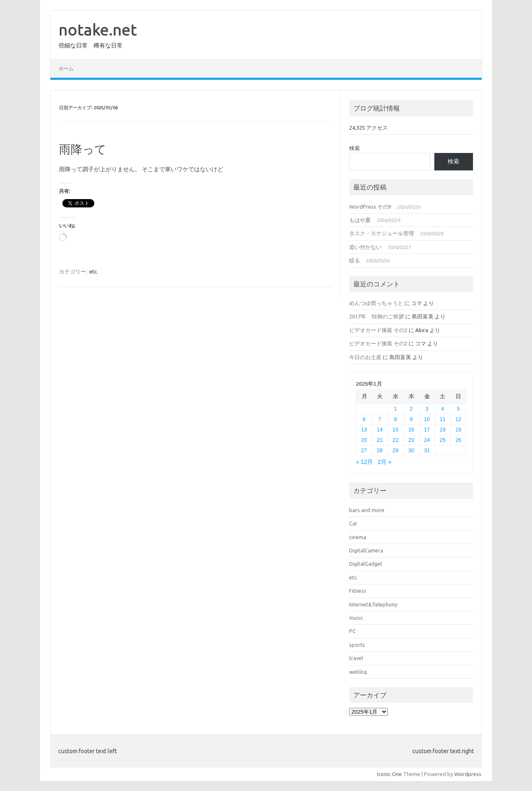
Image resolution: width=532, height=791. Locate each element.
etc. (94, 271)
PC (352, 631)
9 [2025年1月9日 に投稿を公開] (411, 419)
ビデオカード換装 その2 (378, 330)
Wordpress (468, 774)
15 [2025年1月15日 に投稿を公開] (395, 430)
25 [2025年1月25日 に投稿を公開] (443, 440)
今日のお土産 (365, 357)
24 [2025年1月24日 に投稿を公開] (427, 440)
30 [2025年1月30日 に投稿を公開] (411, 450)
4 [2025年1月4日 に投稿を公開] (442, 409)
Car (353, 523)
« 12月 (364, 462)
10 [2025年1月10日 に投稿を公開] (427, 419)
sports (357, 645)
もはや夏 (360, 220)
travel (356, 658)
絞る (355, 260)
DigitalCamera (366, 550)
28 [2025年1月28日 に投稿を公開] (380, 450)
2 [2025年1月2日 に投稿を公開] (411, 409)
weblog (358, 672)
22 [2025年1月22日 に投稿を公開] (395, 440)
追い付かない (365, 247)
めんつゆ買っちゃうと (376, 303)
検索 (355, 148)
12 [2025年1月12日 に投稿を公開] (458, 419)
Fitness (358, 591)
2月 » (385, 462)
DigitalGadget (366, 564)
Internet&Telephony (373, 604)
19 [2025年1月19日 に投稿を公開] (458, 430)
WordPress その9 (370, 207)
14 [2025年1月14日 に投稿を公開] (380, 430)
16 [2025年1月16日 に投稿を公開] (411, 430)
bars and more (367, 510)
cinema (358, 537)
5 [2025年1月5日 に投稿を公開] (458, 409)
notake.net (98, 30)
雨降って (83, 149)
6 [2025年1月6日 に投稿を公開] (364, 419)
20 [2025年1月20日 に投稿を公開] (364, 440)
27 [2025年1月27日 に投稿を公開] (364, 450)
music (356, 618)
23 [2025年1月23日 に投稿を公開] (411, 440)
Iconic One (389, 774)
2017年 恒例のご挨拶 (377, 316)
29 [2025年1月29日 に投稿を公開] (395, 450)
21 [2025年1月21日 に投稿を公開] (380, 440)
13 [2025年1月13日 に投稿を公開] (364, 430)
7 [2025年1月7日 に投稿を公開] (380, 419)
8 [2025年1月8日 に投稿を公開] (395, 419)
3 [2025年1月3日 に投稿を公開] (427, 409)
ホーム (66, 68)
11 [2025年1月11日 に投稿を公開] (443, 419)
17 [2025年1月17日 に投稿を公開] (427, 430)
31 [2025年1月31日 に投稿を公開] (427, 450)
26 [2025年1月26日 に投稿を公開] (458, 440)
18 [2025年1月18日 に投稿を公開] (443, 430)
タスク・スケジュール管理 (382, 233)
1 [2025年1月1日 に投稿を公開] (395, 409)
